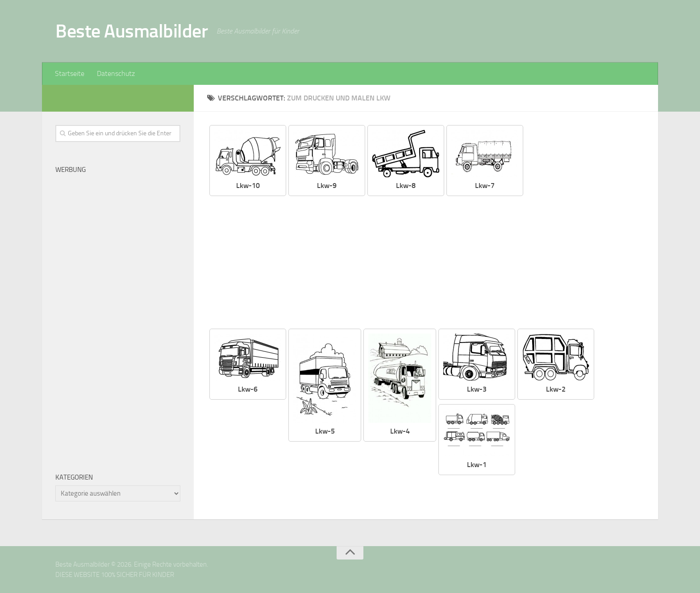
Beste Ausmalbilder (131, 31)
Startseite (70, 73)
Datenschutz (116, 73)
